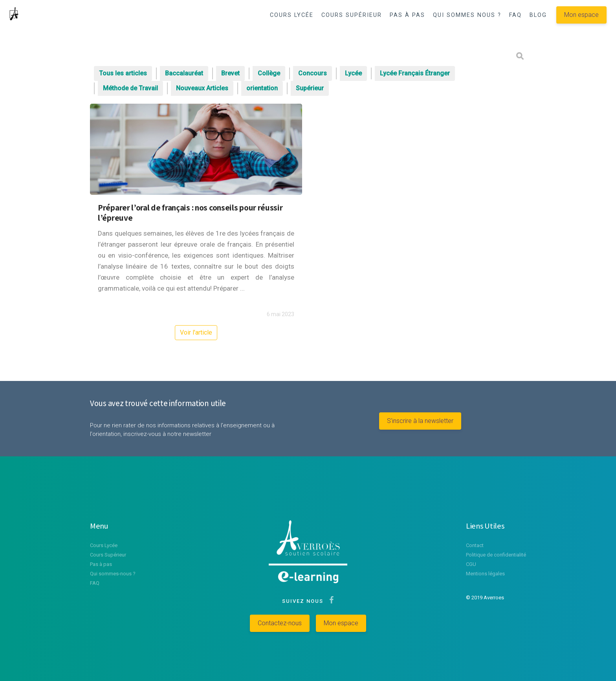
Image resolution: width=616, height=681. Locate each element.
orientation (262, 88)
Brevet (230, 73)
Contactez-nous (280, 623)
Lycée (353, 73)
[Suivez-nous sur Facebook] (330, 601)
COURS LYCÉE (292, 15)
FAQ (515, 15)
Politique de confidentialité (496, 555)
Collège (269, 73)
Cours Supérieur (108, 555)
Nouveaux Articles (202, 88)
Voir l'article (196, 332)
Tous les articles (123, 73)
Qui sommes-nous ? (113, 574)
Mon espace (581, 15)
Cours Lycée (104, 545)
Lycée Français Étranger (415, 73)
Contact (475, 545)
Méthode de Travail (130, 88)
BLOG (538, 15)
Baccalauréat (184, 73)
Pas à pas (101, 564)
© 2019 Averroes (485, 598)
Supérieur (310, 88)
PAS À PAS (407, 15)
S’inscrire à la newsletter (420, 421)
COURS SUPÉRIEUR (352, 15)
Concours (313, 73)
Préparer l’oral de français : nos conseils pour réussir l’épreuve (190, 212)
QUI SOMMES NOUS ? (467, 15)
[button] (494, 36)
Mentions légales (485, 574)
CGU (471, 564)
